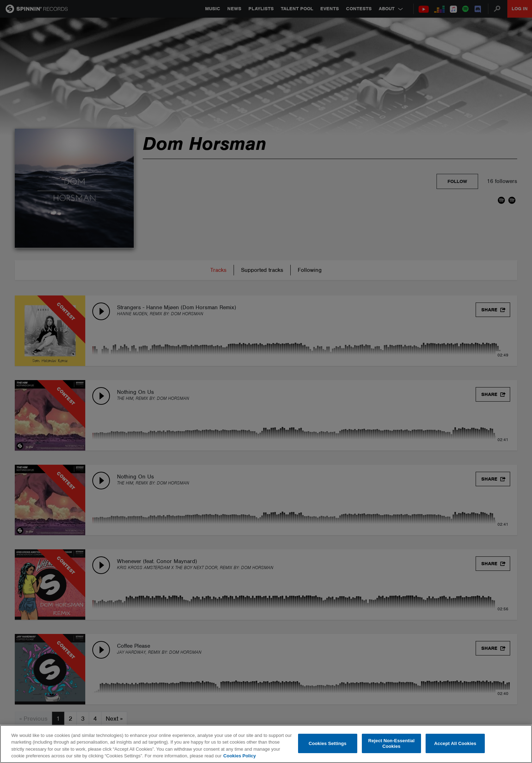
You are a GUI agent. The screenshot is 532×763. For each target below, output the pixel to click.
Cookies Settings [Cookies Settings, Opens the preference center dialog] (328, 743)
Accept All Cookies (455, 743)
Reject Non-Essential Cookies (391, 743)
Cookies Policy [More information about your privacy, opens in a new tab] (240, 756)
